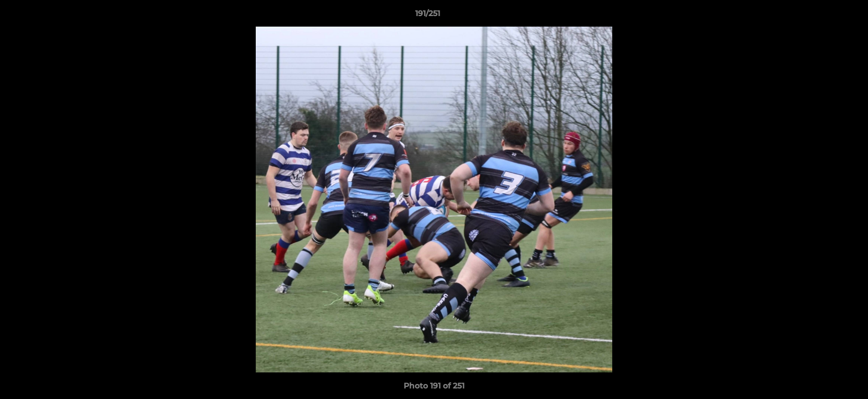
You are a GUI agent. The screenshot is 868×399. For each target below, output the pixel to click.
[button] (821, 16)
